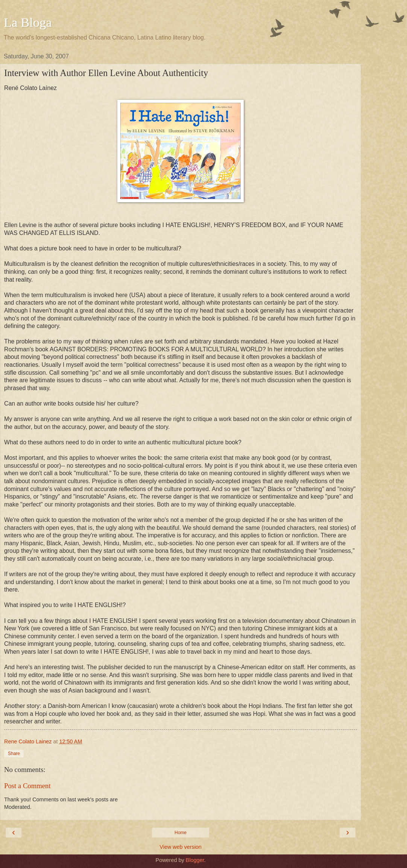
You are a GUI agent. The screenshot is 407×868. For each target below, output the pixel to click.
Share (14, 754)
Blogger (195, 860)
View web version (181, 847)
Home (181, 833)
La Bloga (28, 22)
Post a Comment (27, 786)
